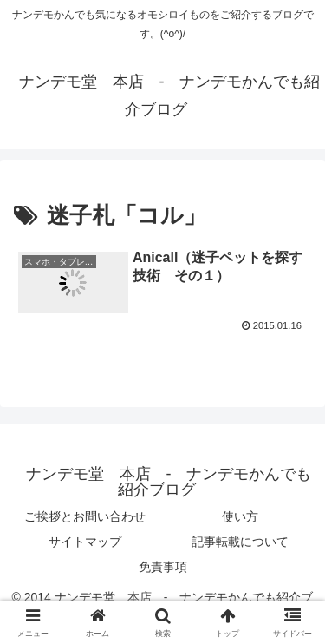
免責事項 (163, 567)
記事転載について (240, 542)
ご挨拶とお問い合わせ (85, 516)
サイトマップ (85, 542)
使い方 (240, 516)
